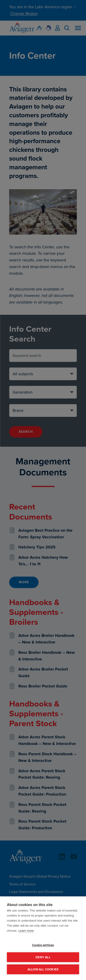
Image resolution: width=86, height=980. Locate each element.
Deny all (43, 957)
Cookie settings (43, 945)
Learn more (26, 931)
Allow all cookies (43, 969)
